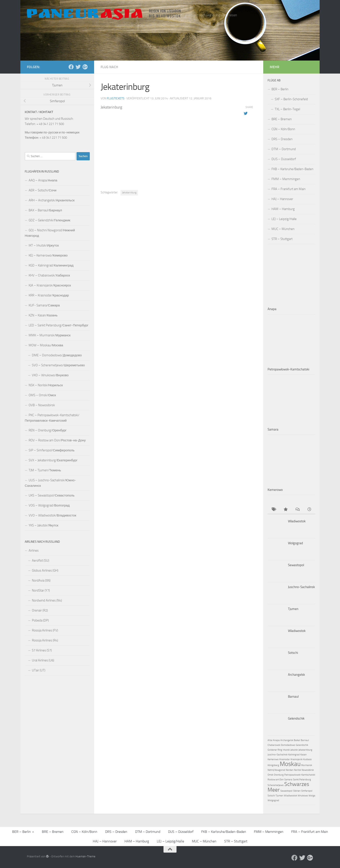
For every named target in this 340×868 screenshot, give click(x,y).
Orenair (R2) (40, 610)
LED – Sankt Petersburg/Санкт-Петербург (59, 325)
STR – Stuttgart (282, 239)
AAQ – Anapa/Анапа (43, 180)
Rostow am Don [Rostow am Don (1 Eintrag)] (276, 780)
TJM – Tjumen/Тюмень (45, 470)
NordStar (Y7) (41, 590)
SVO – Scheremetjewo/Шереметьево (58, 365)
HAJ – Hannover (282, 199)
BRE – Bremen (282, 119)
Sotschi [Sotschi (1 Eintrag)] (271, 796)
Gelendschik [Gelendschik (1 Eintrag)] (302, 745)
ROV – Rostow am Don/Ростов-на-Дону (57, 440)
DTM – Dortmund (284, 149)
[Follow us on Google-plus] (85, 67)
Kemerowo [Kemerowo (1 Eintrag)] (273, 759)
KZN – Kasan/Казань (43, 315)
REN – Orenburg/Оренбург (48, 430)
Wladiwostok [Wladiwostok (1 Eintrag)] (290, 796)
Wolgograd (295, 543)
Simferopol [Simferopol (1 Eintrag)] (307, 791)
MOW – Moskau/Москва (46, 345)
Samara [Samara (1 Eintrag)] (288, 780)
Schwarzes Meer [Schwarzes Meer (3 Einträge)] (288, 787)
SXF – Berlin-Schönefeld (291, 99)
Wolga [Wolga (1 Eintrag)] (312, 796)
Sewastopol (296, 565)
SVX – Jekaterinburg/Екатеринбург (53, 460)
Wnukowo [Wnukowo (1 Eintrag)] (303, 796)
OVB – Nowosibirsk (42, 405)
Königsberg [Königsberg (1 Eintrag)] (273, 765)
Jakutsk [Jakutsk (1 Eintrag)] (294, 750)
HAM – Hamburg (283, 209)
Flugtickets (116, 98)
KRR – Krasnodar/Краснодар (49, 295)
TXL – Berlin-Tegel (287, 109)
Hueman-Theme (85, 856)
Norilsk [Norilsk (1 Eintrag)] (297, 770)
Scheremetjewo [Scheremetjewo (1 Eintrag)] (276, 785)
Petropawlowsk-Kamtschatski (288, 369)
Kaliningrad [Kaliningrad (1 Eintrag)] (294, 755)
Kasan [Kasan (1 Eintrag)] (303, 755)
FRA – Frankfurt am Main (289, 189)
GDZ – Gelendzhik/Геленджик (49, 220)
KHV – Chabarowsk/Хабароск (49, 275)
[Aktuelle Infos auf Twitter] (78, 67)
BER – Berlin (280, 89)
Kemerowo (275, 490)
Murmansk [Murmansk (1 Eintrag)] (307, 765)
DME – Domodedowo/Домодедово (57, 355)
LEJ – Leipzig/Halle (284, 219)
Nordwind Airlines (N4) (47, 600)
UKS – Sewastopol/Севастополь (52, 495)
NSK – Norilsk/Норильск (46, 385)
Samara (273, 429)
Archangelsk (296, 675)
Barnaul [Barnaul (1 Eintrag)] (305, 740)
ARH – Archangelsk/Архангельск (52, 200)
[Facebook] (71, 67)
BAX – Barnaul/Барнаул (45, 210)
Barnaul (293, 697)
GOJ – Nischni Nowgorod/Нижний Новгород (50, 233)
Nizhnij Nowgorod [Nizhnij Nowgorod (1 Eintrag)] (276, 770)
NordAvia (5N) (41, 580)
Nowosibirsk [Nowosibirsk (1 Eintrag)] (308, 770)
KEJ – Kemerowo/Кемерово (48, 255)
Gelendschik (296, 718)
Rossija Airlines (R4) (45, 640)
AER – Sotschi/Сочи (42, 190)
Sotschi (293, 653)
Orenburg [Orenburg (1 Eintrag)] (279, 775)
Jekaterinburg (129, 192)
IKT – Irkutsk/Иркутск (44, 245)
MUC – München (283, 229)
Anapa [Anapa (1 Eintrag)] (276, 740)
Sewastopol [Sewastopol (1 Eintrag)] (286, 791)
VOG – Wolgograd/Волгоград (49, 505)
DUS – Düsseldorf (284, 159)
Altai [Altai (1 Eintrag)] (270, 740)
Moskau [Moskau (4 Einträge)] (290, 764)
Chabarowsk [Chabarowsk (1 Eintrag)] (274, 745)
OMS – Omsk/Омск (42, 395)
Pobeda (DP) (40, 620)
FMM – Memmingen (286, 179)
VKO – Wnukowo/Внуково (50, 375)
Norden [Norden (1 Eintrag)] (290, 770)
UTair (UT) (39, 670)
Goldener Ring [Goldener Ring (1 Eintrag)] (275, 750)
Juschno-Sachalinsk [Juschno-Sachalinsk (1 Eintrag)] (278, 755)
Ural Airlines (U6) (43, 660)
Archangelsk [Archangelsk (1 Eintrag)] (287, 740)
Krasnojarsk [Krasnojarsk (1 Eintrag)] (297, 759)
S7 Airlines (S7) (42, 650)
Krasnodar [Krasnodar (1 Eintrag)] (285, 759)
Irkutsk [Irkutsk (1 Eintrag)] (286, 750)
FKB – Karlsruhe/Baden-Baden (292, 169)
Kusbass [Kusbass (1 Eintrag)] (307, 759)
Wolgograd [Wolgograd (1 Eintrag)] (273, 800)
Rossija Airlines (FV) (45, 630)
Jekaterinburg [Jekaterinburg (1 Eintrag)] (305, 750)
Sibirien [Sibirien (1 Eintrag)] (297, 791)
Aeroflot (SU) (41, 561)
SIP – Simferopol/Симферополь (52, 450)
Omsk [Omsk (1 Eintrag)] (270, 775)
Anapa (272, 309)
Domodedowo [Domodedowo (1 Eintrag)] (288, 745)
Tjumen (293, 609)
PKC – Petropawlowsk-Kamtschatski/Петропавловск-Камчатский (52, 418)
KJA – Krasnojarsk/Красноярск (50, 285)
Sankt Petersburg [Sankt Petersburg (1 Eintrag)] (302, 780)
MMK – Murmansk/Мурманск (50, 335)
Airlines (34, 551)
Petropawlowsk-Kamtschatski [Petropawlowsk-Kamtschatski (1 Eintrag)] (300, 775)
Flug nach (109, 67)
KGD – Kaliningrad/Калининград (51, 265)
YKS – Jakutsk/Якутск (43, 525)
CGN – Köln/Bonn (283, 129)
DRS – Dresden (282, 139)
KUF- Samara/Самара (44, 305)
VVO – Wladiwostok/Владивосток (52, 515)
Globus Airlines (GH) (45, 570)
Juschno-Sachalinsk (301, 587)
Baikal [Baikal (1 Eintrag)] (297, 740)
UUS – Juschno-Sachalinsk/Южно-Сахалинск (50, 483)
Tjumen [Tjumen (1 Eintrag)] (279, 796)
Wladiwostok (297, 521)
